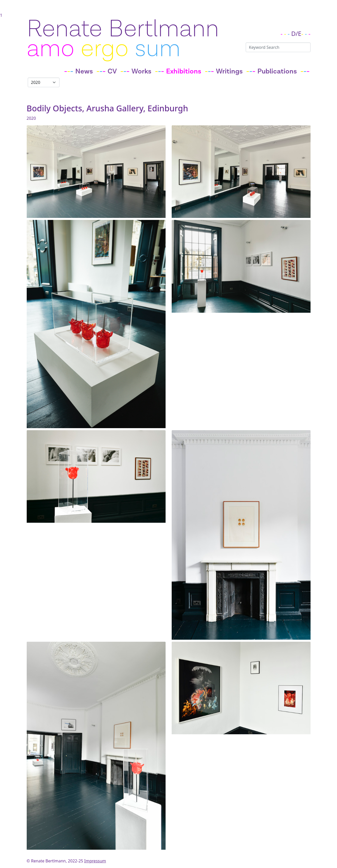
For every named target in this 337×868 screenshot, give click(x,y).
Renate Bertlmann (123, 29)
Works (141, 71)
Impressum (95, 861)
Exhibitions (184, 71)
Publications (277, 71)
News (84, 71)
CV (112, 71)
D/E (296, 33)
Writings (229, 71)
